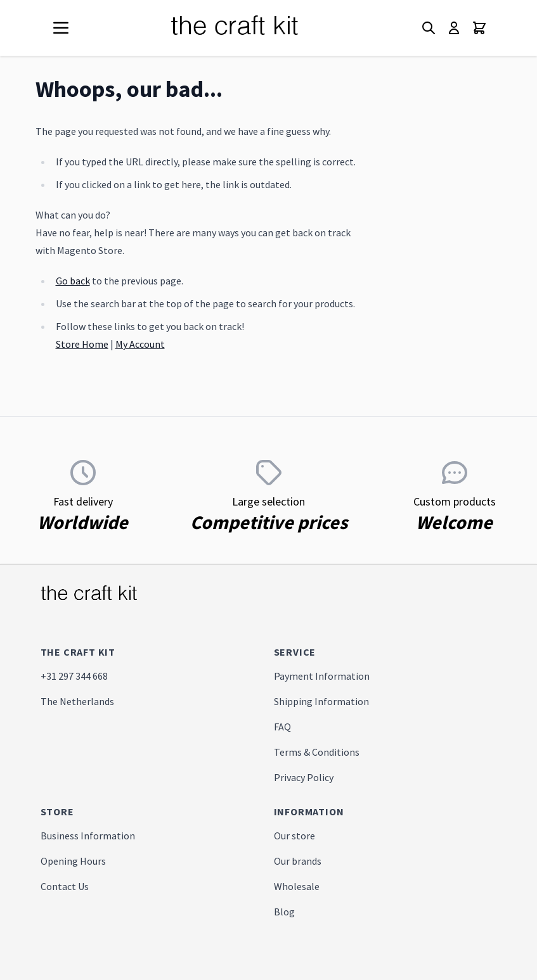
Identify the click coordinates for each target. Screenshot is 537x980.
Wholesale (297, 886)
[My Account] (454, 28)
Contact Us (65, 886)
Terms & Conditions (317, 752)
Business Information (88, 836)
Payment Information (322, 676)
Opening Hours (73, 861)
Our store (294, 836)
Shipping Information (321, 701)
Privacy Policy (304, 777)
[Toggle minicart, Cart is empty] (479, 28)
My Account (140, 344)
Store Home (82, 344)
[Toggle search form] (429, 28)
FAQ (282, 727)
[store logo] (250, 28)
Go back (73, 281)
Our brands (298, 861)
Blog (284, 912)
